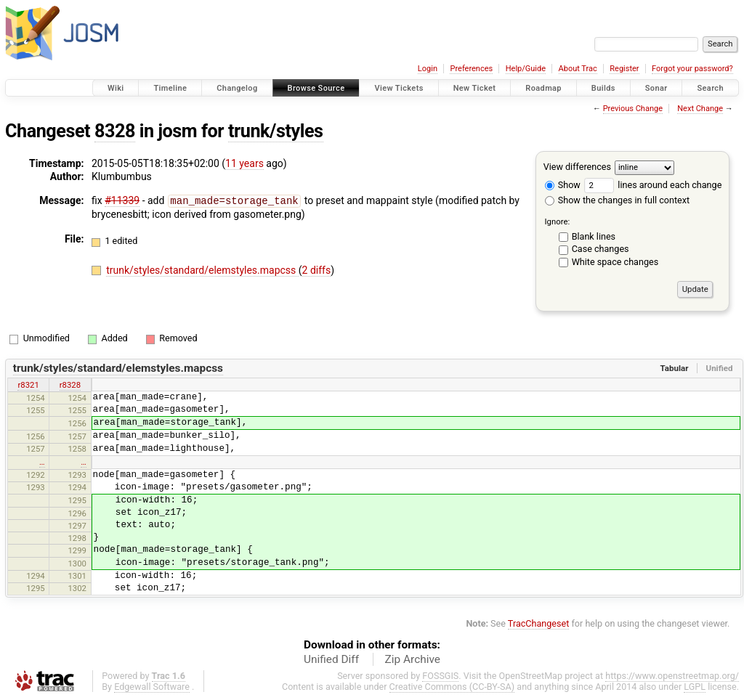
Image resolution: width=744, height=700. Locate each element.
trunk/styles (276, 131)
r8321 (28, 385)
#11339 (122, 200)
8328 (115, 131)
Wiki (116, 88)
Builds (603, 88)
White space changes (615, 262)
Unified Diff (331, 659)
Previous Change (633, 109)
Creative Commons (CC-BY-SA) (452, 687)
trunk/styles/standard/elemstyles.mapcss (202, 269)
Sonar (656, 88)
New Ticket (475, 88)
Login (428, 69)
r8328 (70, 385)
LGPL (695, 687)
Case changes (601, 249)
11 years (244, 163)
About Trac (578, 69)
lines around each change (653, 185)
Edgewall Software (152, 687)
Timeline (170, 88)
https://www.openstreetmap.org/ (672, 676)
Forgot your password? (692, 69)
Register (624, 69)
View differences (577, 167)
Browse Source (316, 88)
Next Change (700, 109)
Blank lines (594, 236)
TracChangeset (539, 623)
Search (710, 88)
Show (563, 185)
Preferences (471, 69)
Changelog (237, 88)
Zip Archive (413, 659)
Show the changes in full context (617, 200)
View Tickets (399, 88)
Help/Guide (526, 69)
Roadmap (543, 88)
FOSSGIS (440, 676)
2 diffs (317, 269)
